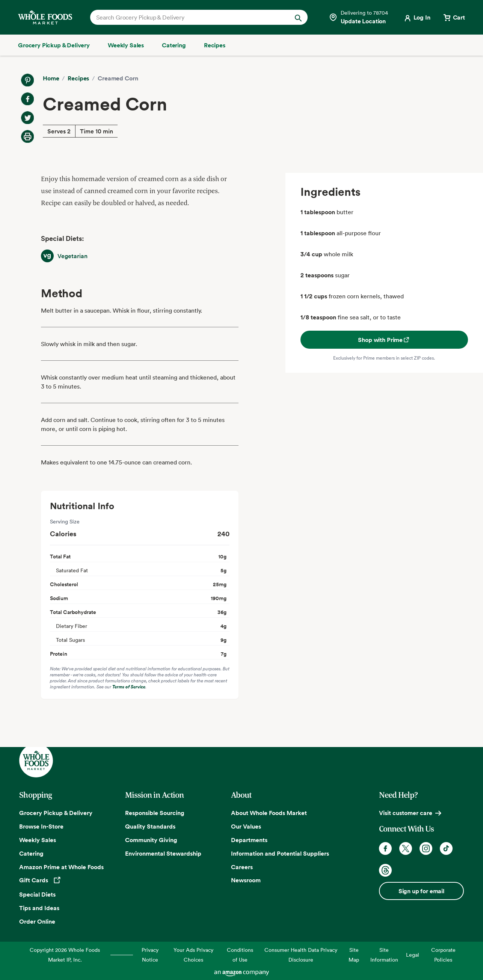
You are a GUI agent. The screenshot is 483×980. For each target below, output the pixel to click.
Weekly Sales (38, 840)
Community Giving (151, 840)
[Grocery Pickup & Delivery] (54, 45)
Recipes (78, 78)
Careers (242, 867)
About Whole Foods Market (269, 813)
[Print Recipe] (27, 136)
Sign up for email (421, 891)
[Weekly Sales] (126, 45)
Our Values (246, 826)
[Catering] (174, 45)
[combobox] (189, 17)
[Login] (417, 17)
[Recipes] (215, 45)
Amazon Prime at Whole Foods (61, 867)
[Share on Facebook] (27, 99)
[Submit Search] (298, 17)
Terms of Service (129, 687)
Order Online (37, 921)
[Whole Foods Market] (45, 17)
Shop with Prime (384, 340)
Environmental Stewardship (163, 853)
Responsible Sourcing (155, 813)
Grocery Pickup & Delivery (56, 813)
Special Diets (37, 894)
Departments (249, 840)
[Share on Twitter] (27, 118)
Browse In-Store (41, 826)
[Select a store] (358, 17)
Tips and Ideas (39, 908)
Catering (31, 853)
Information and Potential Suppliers (280, 853)
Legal (413, 955)
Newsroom (246, 880)
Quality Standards (150, 826)
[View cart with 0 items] (454, 17)
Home (51, 78)
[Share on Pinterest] (27, 80)
